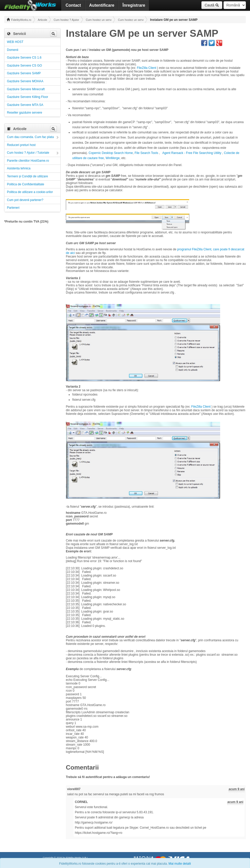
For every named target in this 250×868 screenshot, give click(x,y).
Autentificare (102, 5)
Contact (73, 5)
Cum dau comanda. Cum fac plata (30, 137)
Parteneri (13, 208)
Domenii (13, 50)
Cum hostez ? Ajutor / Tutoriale (66, 20)
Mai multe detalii (180, 864)
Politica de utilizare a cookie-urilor (30, 192)
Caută (212, 5)
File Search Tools (146, 153)
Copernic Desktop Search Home (111, 153)
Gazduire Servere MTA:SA (25, 105)
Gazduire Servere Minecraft (26, 89)
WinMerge (113, 158)
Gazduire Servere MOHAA (25, 81)
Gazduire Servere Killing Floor (28, 97)
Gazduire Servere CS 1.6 (24, 58)
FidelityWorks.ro (19, 20)
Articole (43, 20)
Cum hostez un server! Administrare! (99, 20)
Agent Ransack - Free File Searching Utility (192, 153)
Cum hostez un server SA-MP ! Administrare (131, 20)
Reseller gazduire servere (25, 113)
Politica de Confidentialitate (26, 184)
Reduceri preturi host (21, 145)
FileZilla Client (146, 68)
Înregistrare (134, 5)
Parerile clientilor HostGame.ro (28, 161)
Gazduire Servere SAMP (24, 73)
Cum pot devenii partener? (25, 200)
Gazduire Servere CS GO (24, 66)
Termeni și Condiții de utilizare (27, 176)
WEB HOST (15, 42)
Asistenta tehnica (19, 168)
